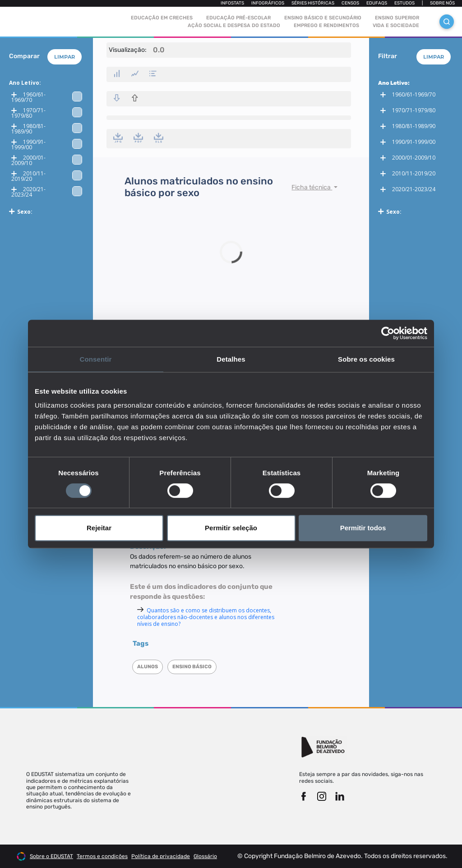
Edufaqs (377, 3)
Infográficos (268, 3)
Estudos (404, 3)
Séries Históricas (313, 3)
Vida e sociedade (396, 25)
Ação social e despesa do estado (234, 25)
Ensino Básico (192, 667)
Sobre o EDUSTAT (51, 856)
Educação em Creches (162, 18)
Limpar (65, 57)
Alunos (148, 667)
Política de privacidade (161, 856)
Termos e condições (102, 856)
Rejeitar (99, 528)
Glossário (205, 856)
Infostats (232, 3)
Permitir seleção (231, 528)
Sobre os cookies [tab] (366, 359)
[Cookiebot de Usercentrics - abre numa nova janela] (388, 333)
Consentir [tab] (96, 359)
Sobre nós (442, 3)
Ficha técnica (312, 187)
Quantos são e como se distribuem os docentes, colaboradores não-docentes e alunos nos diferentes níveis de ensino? (206, 617)
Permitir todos (363, 528)
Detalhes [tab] (231, 359)
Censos (350, 3)
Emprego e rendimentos (326, 25)
